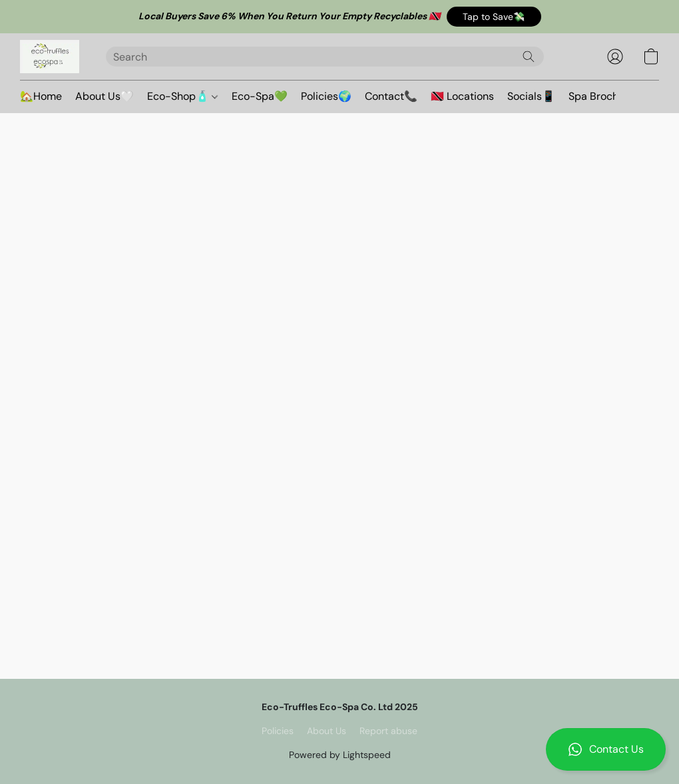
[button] (494, 17)
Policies (278, 731)
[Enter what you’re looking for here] (325, 57)
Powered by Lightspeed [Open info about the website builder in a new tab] (340, 755)
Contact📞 (391, 96)
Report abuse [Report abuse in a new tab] (388, 731)
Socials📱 (531, 96)
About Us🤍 (105, 96)
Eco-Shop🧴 (182, 96)
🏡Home (41, 96)
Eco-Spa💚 (260, 96)
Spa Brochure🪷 (608, 96)
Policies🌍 (326, 96)
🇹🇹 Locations (462, 96)
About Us (327, 731)
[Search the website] (529, 57)
